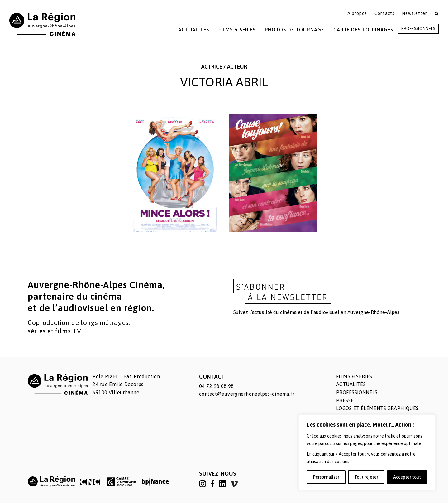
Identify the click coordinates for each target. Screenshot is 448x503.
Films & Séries (237, 30)
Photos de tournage (294, 30)
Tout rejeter (366, 477)
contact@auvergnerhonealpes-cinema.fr (247, 394)
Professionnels (418, 29)
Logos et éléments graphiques (377, 408)
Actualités (194, 30)
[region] (367, 452)
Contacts (385, 13)
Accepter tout (407, 477)
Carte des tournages (363, 30)
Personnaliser (326, 477)
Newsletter (415, 13)
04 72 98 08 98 (217, 386)
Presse (345, 400)
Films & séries (354, 376)
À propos (357, 13)
